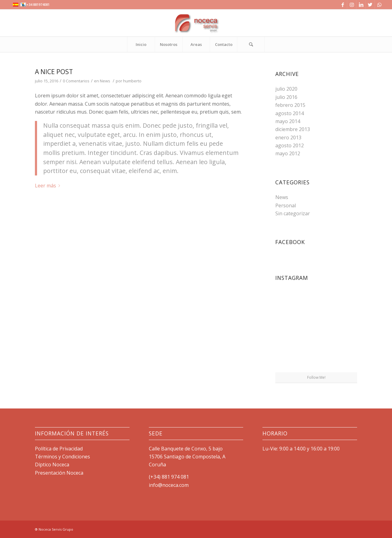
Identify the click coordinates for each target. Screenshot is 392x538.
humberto (132, 81)
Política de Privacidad (59, 449)
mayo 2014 (288, 121)
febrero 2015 (290, 105)
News (105, 81)
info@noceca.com (169, 485)
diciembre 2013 (293, 129)
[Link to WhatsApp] (379, 5)
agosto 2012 (290, 145)
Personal (286, 205)
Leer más (49, 186)
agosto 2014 (290, 113)
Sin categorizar (293, 213)
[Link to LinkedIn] (361, 5)
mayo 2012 (288, 153)
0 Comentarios (76, 81)
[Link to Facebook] (343, 5)
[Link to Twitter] (370, 5)
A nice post (54, 72)
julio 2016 (286, 97)
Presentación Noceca (59, 473)
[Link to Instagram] (352, 5)
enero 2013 (288, 137)
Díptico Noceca (52, 465)
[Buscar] (251, 44)
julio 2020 (286, 89)
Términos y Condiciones (62, 457)
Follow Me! (316, 377)
